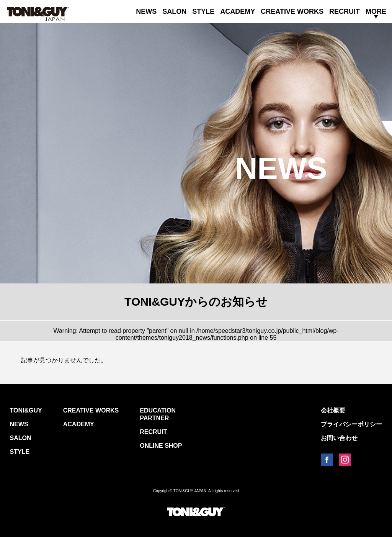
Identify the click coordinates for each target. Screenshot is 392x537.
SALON (174, 11)
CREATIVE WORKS (292, 11)
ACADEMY (238, 11)
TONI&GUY (26, 410)
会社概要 (333, 410)
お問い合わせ (339, 438)
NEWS (146, 11)
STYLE (203, 11)
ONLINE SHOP (161, 446)
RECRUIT (345, 11)
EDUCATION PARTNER (158, 414)
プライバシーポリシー (351, 424)
